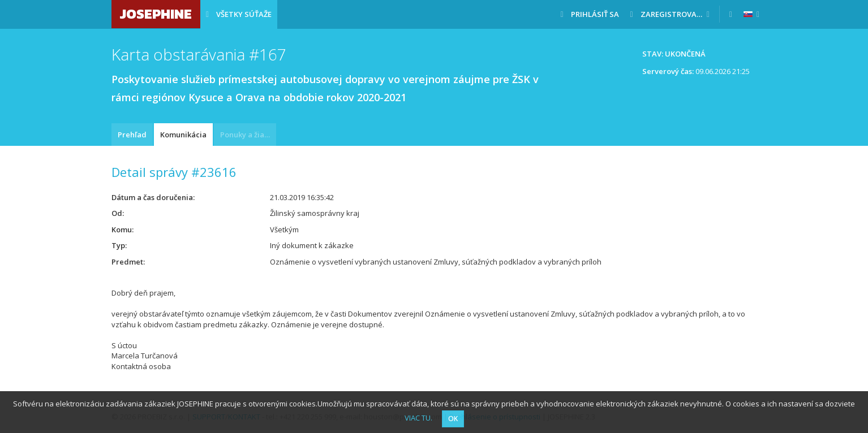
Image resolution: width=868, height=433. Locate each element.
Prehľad (132, 135)
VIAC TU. (418, 418)
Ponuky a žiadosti (248, 135)
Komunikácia (183, 135)
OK (453, 419)
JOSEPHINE (156, 14)
